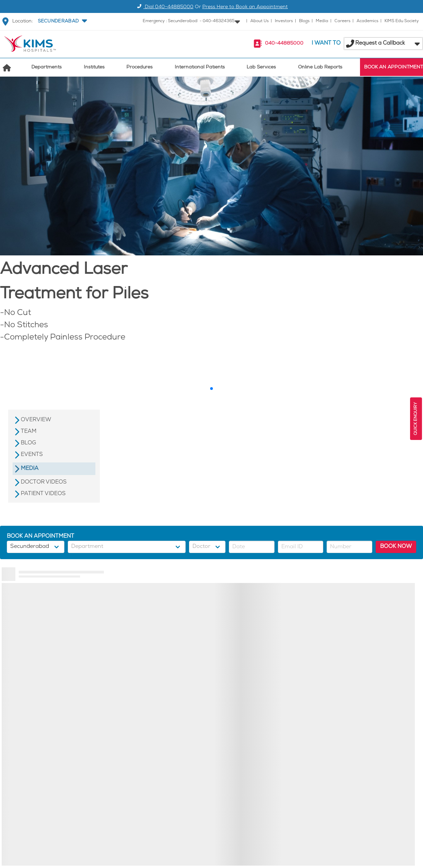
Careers (342, 21)
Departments (46, 68)
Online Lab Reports (320, 68)
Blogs (304, 21)
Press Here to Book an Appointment (245, 7)
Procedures (139, 68)
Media (322, 21)
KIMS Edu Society (402, 21)
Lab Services (261, 68)
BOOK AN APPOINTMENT (394, 68)
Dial (164, 7)
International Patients (200, 68)
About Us (260, 21)
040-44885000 (284, 44)
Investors (284, 21)
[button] (62, 21)
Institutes (94, 68)
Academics (367, 21)
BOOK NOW (396, 547)
